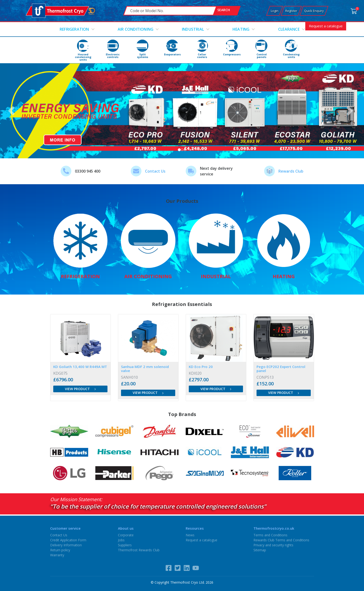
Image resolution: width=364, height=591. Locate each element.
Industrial (193, 29)
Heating (241, 29)
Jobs (121, 540)
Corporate (126, 535)
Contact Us (155, 171)
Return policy (60, 550)
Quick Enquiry (314, 11)
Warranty (57, 555)
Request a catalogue (326, 26)
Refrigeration (74, 29)
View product (80, 389)
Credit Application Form (68, 540)
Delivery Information (66, 545)
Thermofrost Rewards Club (139, 550)
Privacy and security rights (273, 545)
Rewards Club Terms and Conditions (281, 540)
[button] (13, 111)
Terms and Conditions (270, 535)
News (190, 535)
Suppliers (125, 545)
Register (291, 11)
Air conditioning (136, 29)
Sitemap (260, 550)
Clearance (289, 29)
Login (275, 11)
